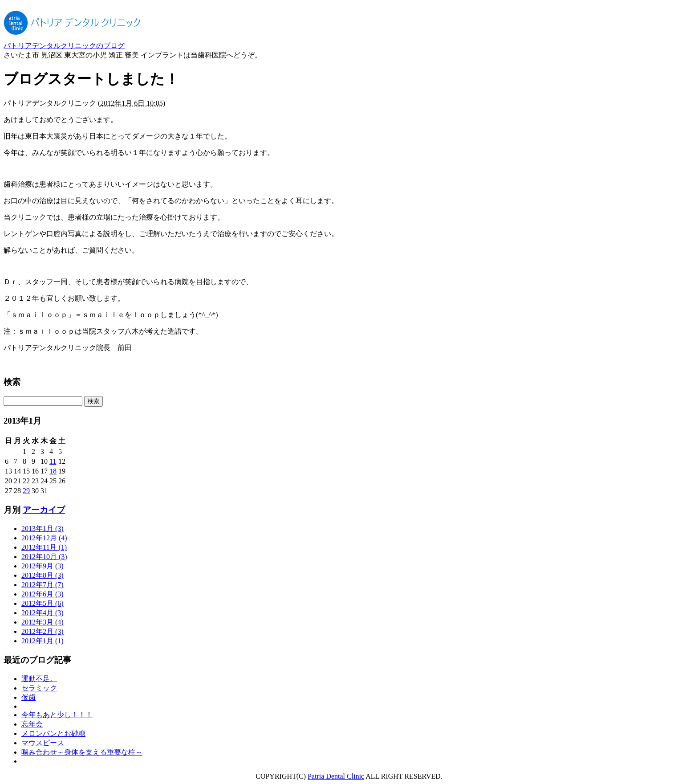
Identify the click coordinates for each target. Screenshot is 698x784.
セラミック (39, 688)
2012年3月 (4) (43, 622)
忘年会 (32, 724)
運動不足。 (39, 679)
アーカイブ (44, 510)
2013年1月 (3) (43, 529)
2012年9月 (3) (43, 566)
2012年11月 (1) (44, 547)
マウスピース (43, 743)
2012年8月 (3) (43, 575)
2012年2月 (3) (43, 631)
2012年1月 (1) (43, 641)
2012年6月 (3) (43, 594)
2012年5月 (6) (43, 603)
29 (26, 491)
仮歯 (28, 697)
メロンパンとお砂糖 (53, 733)
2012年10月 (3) (44, 557)
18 (53, 471)
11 (53, 461)
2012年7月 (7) (43, 585)
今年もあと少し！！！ (57, 715)
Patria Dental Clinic (336, 776)
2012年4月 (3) (43, 613)
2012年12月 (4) (44, 538)
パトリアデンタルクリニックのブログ (64, 46)
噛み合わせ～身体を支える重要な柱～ (82, 752)
